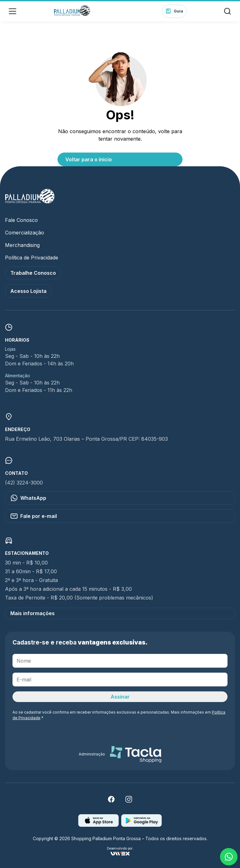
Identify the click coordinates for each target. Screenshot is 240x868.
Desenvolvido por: (120, 851)
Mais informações (32, 613)
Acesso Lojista (28, 291)
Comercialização (25, 233)
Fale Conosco (21, 220)
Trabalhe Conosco (33, 273)
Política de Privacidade (32, 258)
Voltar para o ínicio (89, 159)
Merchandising (22, 245)
